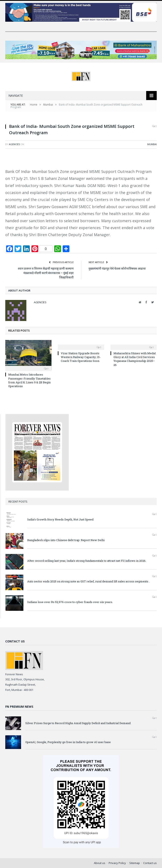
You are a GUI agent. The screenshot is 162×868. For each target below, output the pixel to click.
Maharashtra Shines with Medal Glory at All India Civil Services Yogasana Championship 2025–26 (135, 359)
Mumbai (152, 144)
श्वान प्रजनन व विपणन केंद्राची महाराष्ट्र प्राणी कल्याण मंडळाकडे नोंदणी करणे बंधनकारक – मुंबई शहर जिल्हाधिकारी (46, 273)
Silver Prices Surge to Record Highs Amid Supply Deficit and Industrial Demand (78, 723)
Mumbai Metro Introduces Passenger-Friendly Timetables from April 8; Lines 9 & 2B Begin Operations (29, 380)
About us (100, 863)
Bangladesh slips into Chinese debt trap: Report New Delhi (66, 540)
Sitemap (135, 863)
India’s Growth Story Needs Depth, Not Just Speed (60, 519)
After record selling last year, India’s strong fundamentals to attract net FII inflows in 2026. (87, 561)
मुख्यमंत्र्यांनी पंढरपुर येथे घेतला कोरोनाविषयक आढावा (117, 268)
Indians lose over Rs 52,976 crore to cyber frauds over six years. (70, 602)
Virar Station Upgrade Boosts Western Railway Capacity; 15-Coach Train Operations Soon (81, 357)
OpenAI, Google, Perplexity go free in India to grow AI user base (68, 742)
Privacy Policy (117, 863)
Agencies (14, 144)
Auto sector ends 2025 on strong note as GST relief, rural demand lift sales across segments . (88, 581)
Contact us (150, 863)
